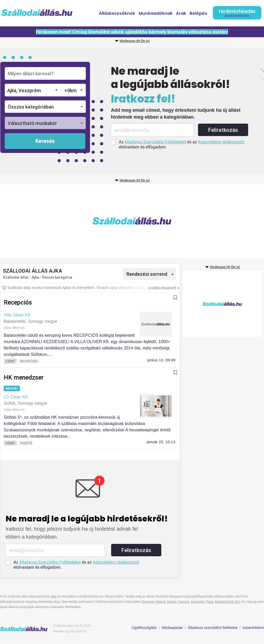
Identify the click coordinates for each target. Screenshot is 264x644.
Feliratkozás (223, 130)
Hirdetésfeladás (237, 13)
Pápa (210, 602)
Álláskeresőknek (117, 13)
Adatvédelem (253, 628)
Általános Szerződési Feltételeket (155, 142)
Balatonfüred (224, 602)
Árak (181, 13)
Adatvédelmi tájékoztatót (221, 142)
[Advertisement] (101, 221)
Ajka (36, 277)
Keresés (45, 141)
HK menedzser (24, 378)
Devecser (148, 602)
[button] (45, 107)
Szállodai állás (16, 277)
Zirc (238, 602)
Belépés (198, 13)
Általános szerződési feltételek (213, 628)
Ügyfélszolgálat (144, 628)
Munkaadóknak (156, 13)
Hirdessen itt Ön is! (135, 41)
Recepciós (18, 303)
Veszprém (198, 602)
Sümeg (172, 602)
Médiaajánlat (172, 628)
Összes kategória (57, 277)
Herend (161, 602)
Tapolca (184, 602)
